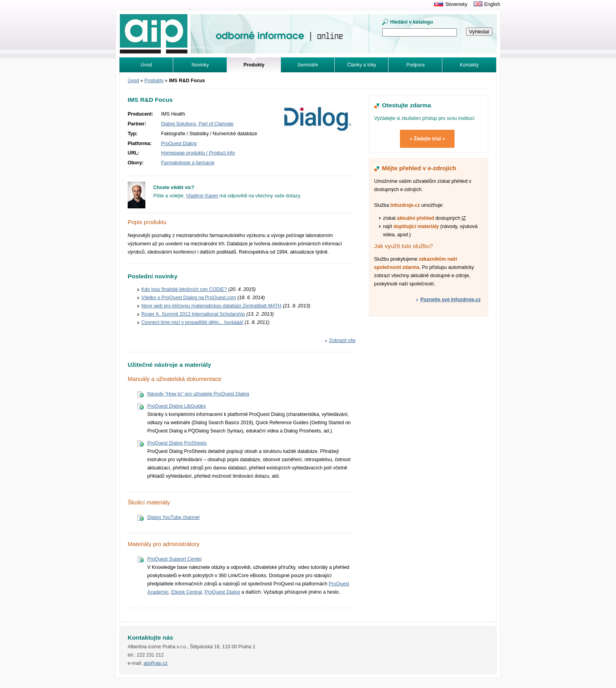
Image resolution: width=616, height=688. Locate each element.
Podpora (415, 65)
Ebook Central (187, 592)
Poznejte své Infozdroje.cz (450, 300)
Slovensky (456, 4)
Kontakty (469, 65)
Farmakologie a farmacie (188, 163)
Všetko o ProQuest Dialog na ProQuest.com (189, 298)
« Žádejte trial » (427, 139)
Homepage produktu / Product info (198, 153)
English (492, 4)
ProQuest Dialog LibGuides (177, 406)
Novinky (200, 65)
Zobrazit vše (342, 340)
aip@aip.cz (155, 663)
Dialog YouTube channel (173, 517)
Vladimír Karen (202, 196)
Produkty (154, 81)
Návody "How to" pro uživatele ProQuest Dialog (198, 394)
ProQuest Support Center (175, 559)
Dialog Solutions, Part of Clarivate (197, 124)
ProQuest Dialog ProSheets (177, 443)
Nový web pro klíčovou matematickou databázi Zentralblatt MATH (212, 306)
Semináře (308, 65)
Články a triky (362, 65)
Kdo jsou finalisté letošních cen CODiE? (184, 289)
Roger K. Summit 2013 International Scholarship (193, 314)
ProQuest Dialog (179, 143)
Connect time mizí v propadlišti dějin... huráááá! (192, 322)
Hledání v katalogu (412, 22)
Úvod (146, 65)
